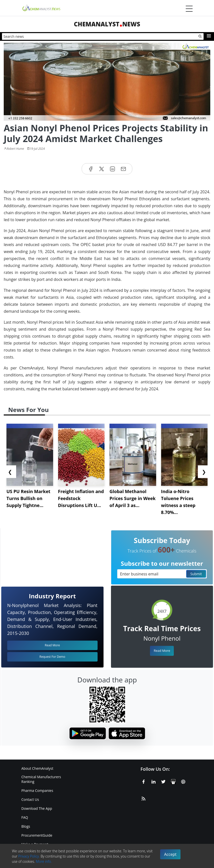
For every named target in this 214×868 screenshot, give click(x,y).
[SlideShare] (173, 781)
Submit (196, 574)
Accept (170, 854)
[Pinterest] (183, 781)
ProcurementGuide (37, 835)
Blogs (26, 826)
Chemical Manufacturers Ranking (41, 779)
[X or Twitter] (163, 781)
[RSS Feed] (143, 798)
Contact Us (30, 799)
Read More (162, 651)
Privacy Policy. (29, 856)
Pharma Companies (37, 791)
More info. (44, 861)
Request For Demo (52, 657)
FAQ (25, 817)
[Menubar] (189, 9)
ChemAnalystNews (107, 24)
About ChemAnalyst (37, 768)
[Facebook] (143, 781)
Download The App (37, 808)
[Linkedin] (153, 781)
